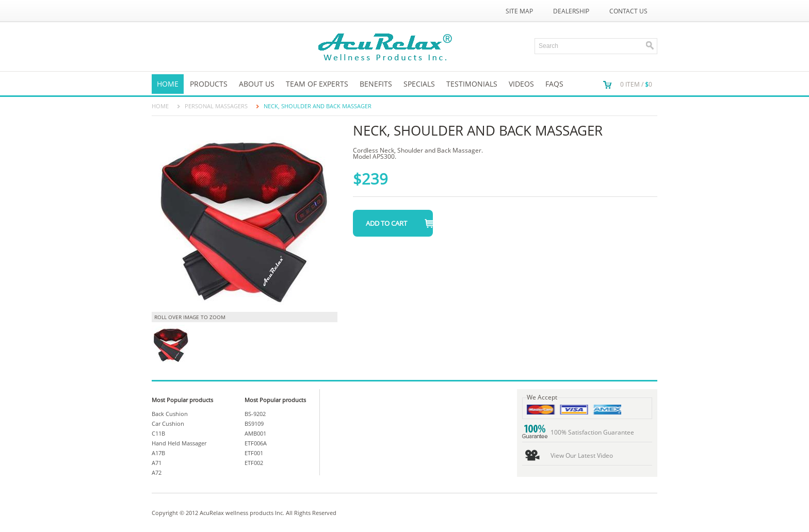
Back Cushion (170, 414)
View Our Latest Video (582, 455)
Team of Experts (317, 84)
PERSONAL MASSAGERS (216, 106)
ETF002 (254, 463)
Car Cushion (168, 423)
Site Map (519, 11)
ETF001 (254, 453)
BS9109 (254, 423)
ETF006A (256, 443)
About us (257, 84)
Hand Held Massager (179, 443)
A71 (157, 463)
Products (209, 84)
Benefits (376, 84)
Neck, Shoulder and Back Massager (318, 106)
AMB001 (255, 433)
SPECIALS (419, 84)
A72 (157, 472)
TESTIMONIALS (472, 84)
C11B (158, 433)
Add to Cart (386, 223)
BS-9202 (255, 414)
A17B (158, 453)
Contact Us (628, 11)
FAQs (554, 84)
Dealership (571, 11)
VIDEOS (521, 84)
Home (168, 84)
